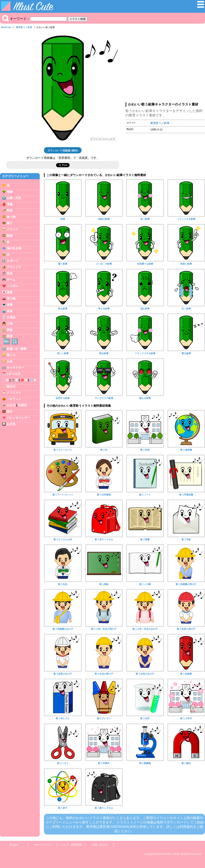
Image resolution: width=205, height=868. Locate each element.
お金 (10, 361)
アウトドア (14, 267)
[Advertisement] (165, 67)
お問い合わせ (100, 845)
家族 (10, 330)
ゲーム (11, 280)
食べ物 (11, 217)
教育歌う (21, 27)
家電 (10, 305)
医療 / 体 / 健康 (17, 349)
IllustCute (6, 27)
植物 (10, 192)
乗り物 (11, 298)
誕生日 (11, 386)
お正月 (11, 405)
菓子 (10, 223)
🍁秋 (24, 380)
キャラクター (15, 368)
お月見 (11, 424)
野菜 (10, 211)
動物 (10, 236)
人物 (10, 324)
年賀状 (22, 405)
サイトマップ (43, 845)
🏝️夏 (15, 380)
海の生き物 (14, 248)
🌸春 (5, 380)
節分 (10, 411)
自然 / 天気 (14, 198)
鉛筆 (30, 27)
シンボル (13, 286)
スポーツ (13, 261)
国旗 (10, 292)
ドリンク (13, 229)
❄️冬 (33, 380)
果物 (10, 204)
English (14, 845)
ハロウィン (14, 399)
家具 (10, 311)
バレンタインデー (18, 418)
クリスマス (14, 393)
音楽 (10, 273)
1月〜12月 (14, 374)
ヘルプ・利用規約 (71, 845)
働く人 (11, 355)
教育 (10, 336)
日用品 (11, 317)
